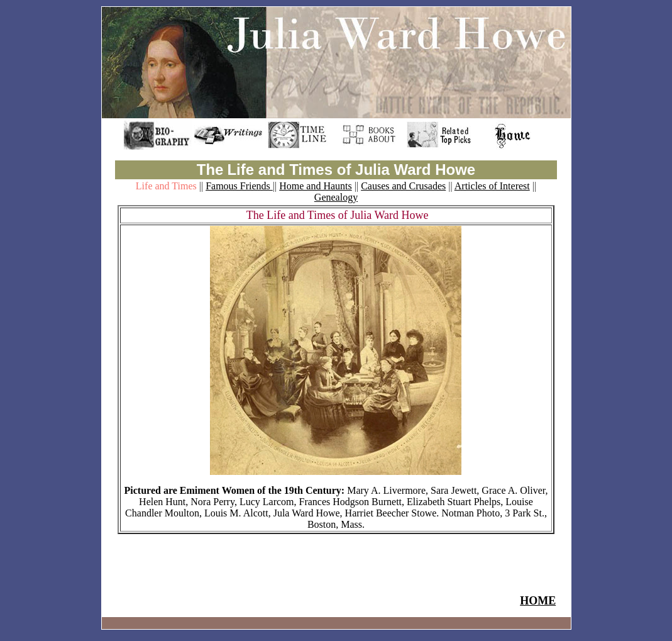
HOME (538, 601)
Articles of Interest (492, 186)
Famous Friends (239, 186)
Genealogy (336, 197)
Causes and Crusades (403, 186)
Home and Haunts (316, 186)
